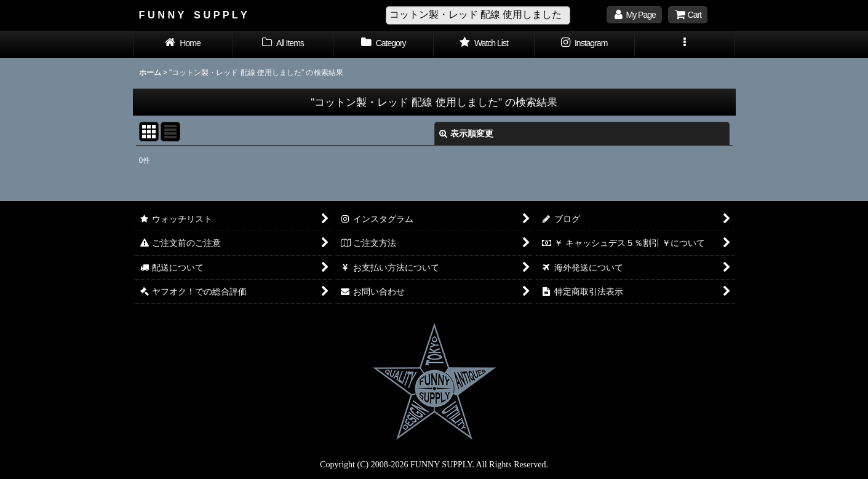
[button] (685, 44)
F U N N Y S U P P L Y (193, 15)
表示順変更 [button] (466, 133)
